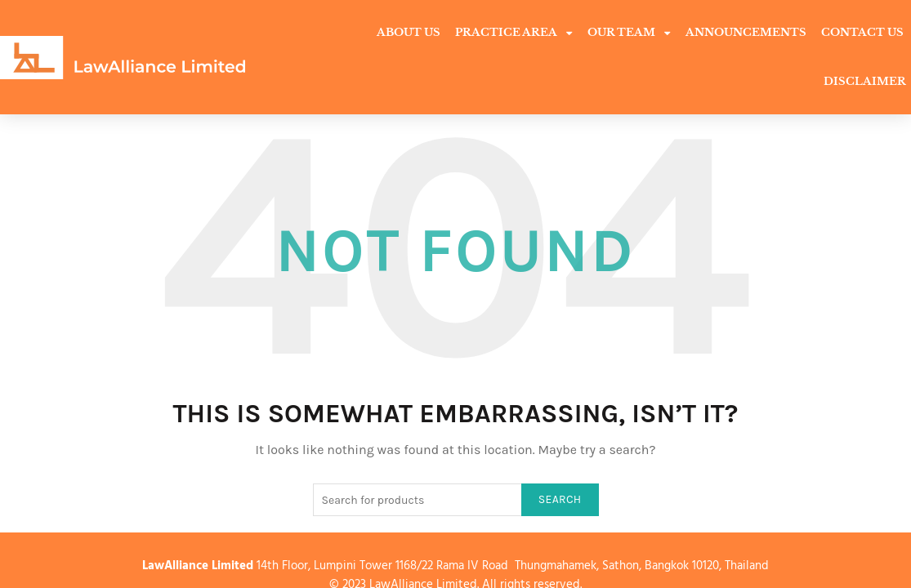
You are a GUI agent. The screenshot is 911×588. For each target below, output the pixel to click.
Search (560, 450)
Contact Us (862, 32)
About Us (409, 32)
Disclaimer (865, 81)
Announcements (746, 32)
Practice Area (514, 33)
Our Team (629, 33)
